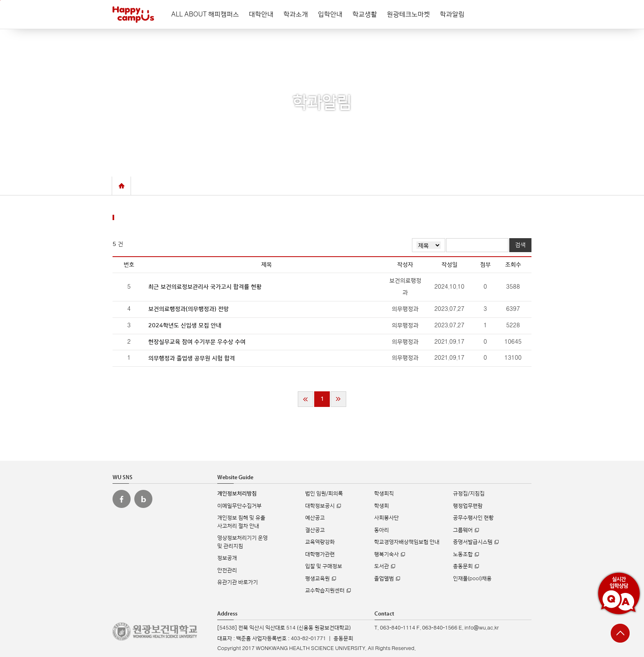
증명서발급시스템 (473, 542)
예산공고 (315, 518)
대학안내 (261, 14)
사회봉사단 (386, 518)
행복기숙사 (386, 554)
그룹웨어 (463, 530)
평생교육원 (317, 579)
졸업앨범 (384, 579)
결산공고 (315, 530)
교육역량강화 (320, 542)
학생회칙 (384, 494)
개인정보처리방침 (237, 494)
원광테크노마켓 (408, 14)
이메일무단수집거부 (239, 506)
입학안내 (330, 14)
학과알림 (452, 14)
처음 (306, 399)
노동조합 (463, 554)
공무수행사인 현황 (473, 518)
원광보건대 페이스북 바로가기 (122, 499)
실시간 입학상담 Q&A (619, 593)
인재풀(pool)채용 (472, 579)
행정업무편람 (468, 506)
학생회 (382, 506)
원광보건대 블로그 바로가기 (143, 499)
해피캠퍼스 (133, 14)
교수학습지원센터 (325, 590)
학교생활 (365, 14)
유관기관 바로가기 (238, 582)
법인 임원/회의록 (324, 494)
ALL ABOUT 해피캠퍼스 (205, 14)
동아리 (382, 530)
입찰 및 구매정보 (324, 566)
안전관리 (227, 570)
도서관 (382, 566)
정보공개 (227, 558)
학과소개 (296, 14)
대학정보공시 (320, 506)
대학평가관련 (320, 554)
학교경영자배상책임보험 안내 (407, 542)
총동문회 (463, 566)
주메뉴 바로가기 (0, 0)
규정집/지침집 (469, 494)
